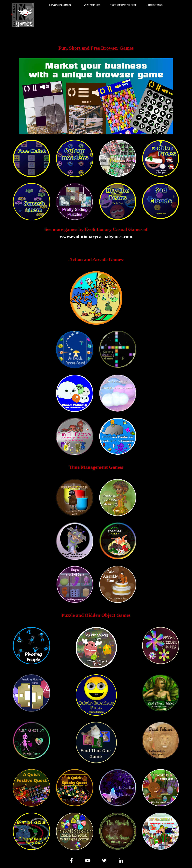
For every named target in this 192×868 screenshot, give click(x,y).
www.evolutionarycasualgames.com (96, 236)
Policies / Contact (155, 5)
